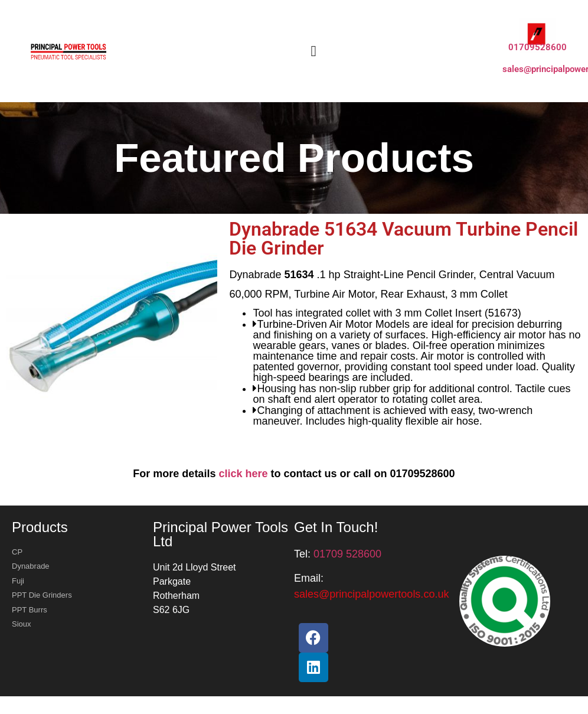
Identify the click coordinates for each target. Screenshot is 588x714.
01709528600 (538, 47)
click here (243, 474)
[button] (313, 51)
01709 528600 (347, 554)
